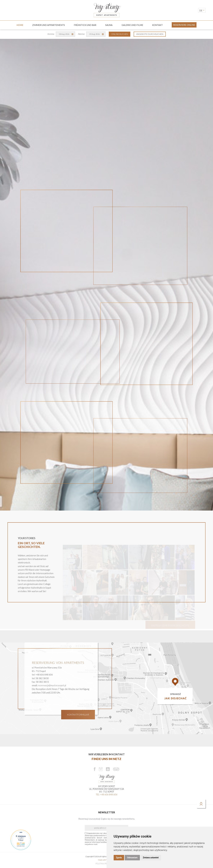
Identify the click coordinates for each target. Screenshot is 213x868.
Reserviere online (184, 25)
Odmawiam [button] (132, 858)
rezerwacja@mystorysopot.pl (52, 696)
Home (20, 25)
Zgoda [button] (119, 858)
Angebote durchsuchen (150, 34)
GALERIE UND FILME (132, 25)
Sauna (109, 25)
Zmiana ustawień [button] (151, 858)
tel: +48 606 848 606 (107, 794)
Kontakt (157, 25)
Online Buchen (120, 34)
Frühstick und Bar (85, 25)
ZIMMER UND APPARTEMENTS (49, 25)
